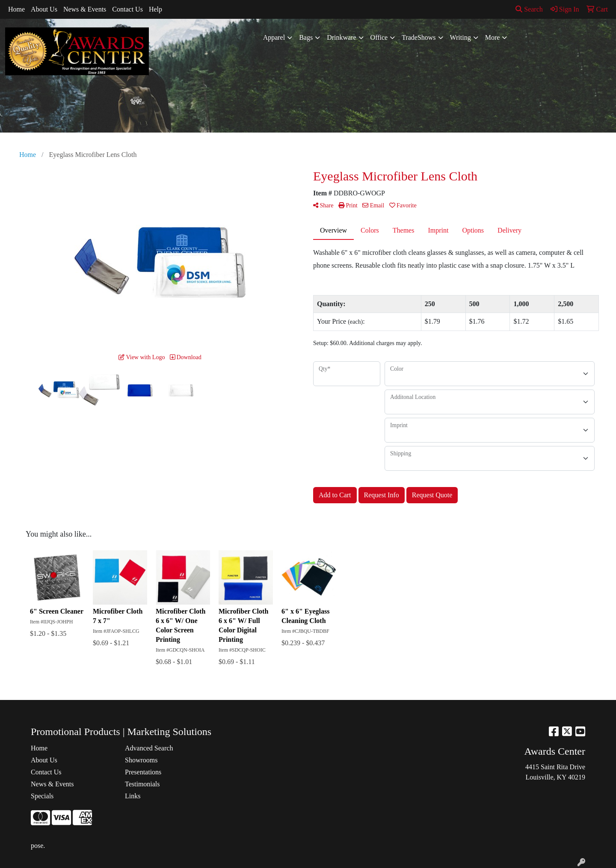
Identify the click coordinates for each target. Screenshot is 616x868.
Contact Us (127, 9)
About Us (44, 9)
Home (16, 9)
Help (155, 9)
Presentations (143, 772)
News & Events (85, 9)
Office (379, 37)
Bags (306, 37)
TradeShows (419, 37)
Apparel (274, 37)
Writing (461, 37)
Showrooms (141, 760)
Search (529, 9)
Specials (42, 796)
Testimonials (142, 784)
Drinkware (341, 37)
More (493, 37)
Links (133, 796)
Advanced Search (149, 748)
